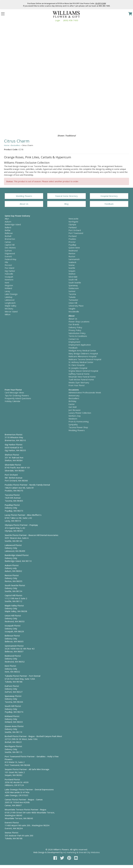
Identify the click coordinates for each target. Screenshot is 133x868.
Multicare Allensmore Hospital (82, 356)
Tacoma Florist (12, 495)
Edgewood (10, 253)
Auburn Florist (12, 565)
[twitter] (63, 858)
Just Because (75, 410)
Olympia (72, 224)
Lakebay (9, 297)
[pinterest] (70, 858)
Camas (8, 242)
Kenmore (9, 280)
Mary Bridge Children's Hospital (83, 353)
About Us (24, 204)
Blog (66, 204)
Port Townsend (76, 233)
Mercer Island (11, 311)
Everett (8, 256)
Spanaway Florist (13, 696)
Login (58, 20)
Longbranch (10, 303)
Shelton (72, 274)
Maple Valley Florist (14, 606)
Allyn (7, 219)
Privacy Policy (75, 330)
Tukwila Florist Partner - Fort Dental (23, 676)
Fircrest (8, 265)
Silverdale (73, 277)
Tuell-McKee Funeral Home (81, 379)
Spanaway (73, 285)
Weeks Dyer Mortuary (79, 382)
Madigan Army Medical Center (82, 351)
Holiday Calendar (13, 401)
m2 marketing (70, 852)
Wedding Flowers (24, 196)
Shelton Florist (12, 455)
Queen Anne (74, 248)
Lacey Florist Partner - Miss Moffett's (23, 515)
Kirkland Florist (12, 716)
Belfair (8, 230)
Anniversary (74, 395)
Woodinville (74, 311)
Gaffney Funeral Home (79, 374)
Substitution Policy (77, 333)
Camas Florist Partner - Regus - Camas (24, 799)
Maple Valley (11, 306)
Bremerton (10, 239)
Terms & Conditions (78, 336)
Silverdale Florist (13, 465)
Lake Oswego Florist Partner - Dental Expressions (29, 789)
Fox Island (9, 268)
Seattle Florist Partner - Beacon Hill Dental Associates (31, 535)
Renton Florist (12, 575)
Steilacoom (74, 288)
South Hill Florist (13, 706)
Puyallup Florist (12, 505)
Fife (6, 262)
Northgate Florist (13, 746)
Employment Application (80, 345)
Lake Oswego (11, 294)
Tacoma (72, 294)
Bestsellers (16, 145)
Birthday (72, 401)
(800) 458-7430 (71, 20)
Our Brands (74, 324)
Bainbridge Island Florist (17, 555)
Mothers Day (75, 416)
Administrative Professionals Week (85, 392)
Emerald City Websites (89, 852)
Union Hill (73, 303)
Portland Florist (12, 779)
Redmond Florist (13, 656)
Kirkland (8, 288)
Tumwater (73, 300)
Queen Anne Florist (14, 726)
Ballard (8, 227)
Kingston (9, 285)
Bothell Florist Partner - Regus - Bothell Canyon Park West (33, 736)
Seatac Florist (12, 833)
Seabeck (72, 262)
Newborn (73, 419)
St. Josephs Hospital (78, 368)
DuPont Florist (12, 686)
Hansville (9, 274)
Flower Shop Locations (79, 322)
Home (7, 145)
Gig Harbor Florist (14, 444)
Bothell (8, 236)
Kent (7, 283)
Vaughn (72, 309)
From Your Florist (77, 385)
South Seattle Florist (15, 585)
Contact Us (74, 339)
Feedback (109, 204)
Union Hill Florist (13, 616)
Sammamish (74, 259)
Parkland (73, 227)
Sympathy (73, 424)
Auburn (8, 222)
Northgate (73, 222)
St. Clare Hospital (76, 365)
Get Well (73, 407)
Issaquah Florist (13, 626)
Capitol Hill (10, 245)
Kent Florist (10, 666)
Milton (8, 314)
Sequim (72, 271)
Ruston (72, 256)
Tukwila (72, 297)
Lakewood (10, 300)
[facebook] (56, 858)
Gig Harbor (10, 271)
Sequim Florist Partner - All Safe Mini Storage (27, 769)
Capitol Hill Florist (13, 595)
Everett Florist (12, 822)
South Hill (73, 280)
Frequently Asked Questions (18, 398)
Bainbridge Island (13, 224)
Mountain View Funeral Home (82, 377)
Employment (74, 342)
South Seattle (75, 283)
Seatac (72, 265)
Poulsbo (72, 239)
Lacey (7, 291)
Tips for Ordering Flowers (17, 395)
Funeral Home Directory (66, 196)
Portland (73, 236)
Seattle (72, 268)
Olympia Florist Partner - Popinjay (21, 525)
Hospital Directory (109, 196)
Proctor (72, 242)
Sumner (72, 291)
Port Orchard (75, 230)
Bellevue (9, 233)
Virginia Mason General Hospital (83, 371)
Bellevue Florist (12, 636)
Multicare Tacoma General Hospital (85, 359)
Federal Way (11, 259)
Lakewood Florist (13, 545)
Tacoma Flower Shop (78, 427)
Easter (72, 404)
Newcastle (73, 219)
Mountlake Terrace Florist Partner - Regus (25, 809)
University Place (76, 306)
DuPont (8, 251)
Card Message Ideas (14, 392)
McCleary (9, 309)
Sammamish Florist (14, 646)
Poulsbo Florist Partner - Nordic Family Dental (27, 485)
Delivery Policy (75, 327)
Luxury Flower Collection (80, 413)
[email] (76, 858)
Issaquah (9, 277)
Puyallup (72, 245)
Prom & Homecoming (79, 421)
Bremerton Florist (14, 434)
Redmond (73, 251)
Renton (72, 253)
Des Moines (10, 248)
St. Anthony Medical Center (81, 362)
